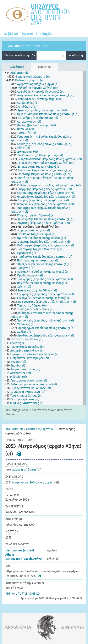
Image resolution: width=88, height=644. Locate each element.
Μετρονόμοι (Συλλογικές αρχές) (29, 483)
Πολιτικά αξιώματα (21, 470)
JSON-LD (34, 594)
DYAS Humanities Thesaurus (26, 46)
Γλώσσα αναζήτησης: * (20, 55)
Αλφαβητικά (16, 67)
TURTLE (23, 594)
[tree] (44, 238)
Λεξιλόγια (11, 34)
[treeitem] (19, 73)
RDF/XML (11, 594)
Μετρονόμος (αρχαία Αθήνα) (24, 559)
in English (46, 34)
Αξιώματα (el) (14, 429)
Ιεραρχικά (44, 67)
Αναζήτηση (76, 55)
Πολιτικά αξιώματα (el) (41, 429)
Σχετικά (27, 34)
